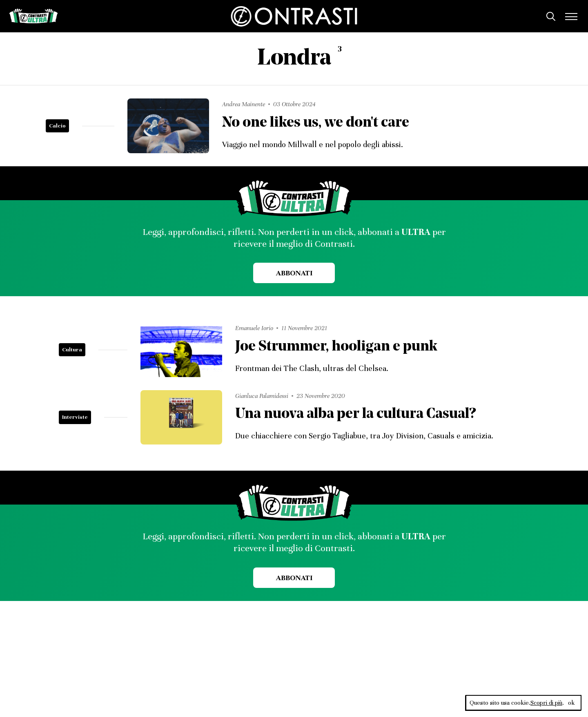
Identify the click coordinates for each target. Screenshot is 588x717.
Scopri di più (546, 703)
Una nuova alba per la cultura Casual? (355, 414)
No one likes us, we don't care (316, 123)
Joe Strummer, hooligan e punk (336, 347)
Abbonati (294, 273)
